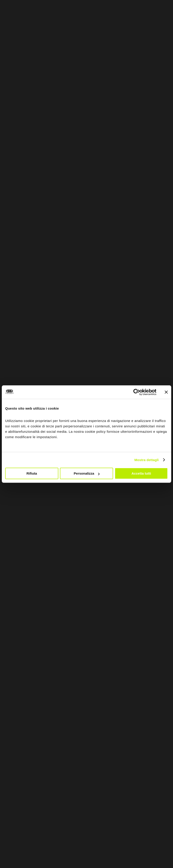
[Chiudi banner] (166, 392)
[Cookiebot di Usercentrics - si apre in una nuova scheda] (137, 392)
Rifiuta (32, 473)
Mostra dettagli (146, 460)
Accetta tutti (141, 473)
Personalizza (87, 473)
